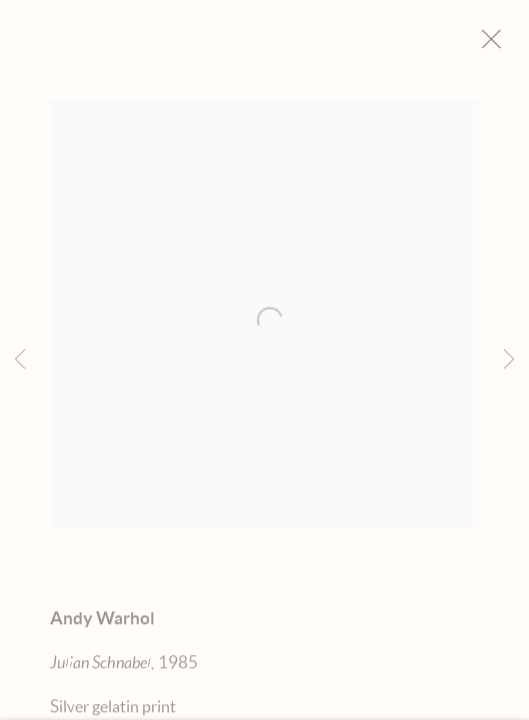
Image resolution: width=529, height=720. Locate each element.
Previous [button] (20, 360)
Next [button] (509, 360)
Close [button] (504, 45)
